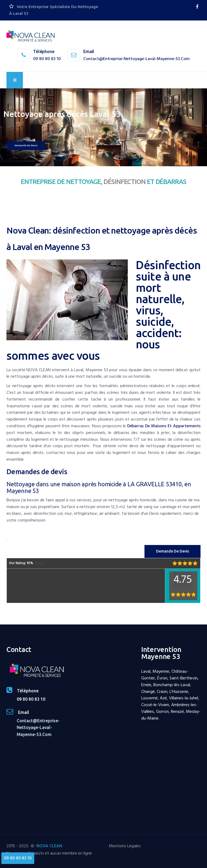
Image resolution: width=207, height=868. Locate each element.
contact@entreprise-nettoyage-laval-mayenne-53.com (137, 59)
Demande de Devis (172, 551)
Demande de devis (26, 145)
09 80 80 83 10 (47, 59)
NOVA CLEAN (49, 846)
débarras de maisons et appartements (164, 426)
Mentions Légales (125, 846)
